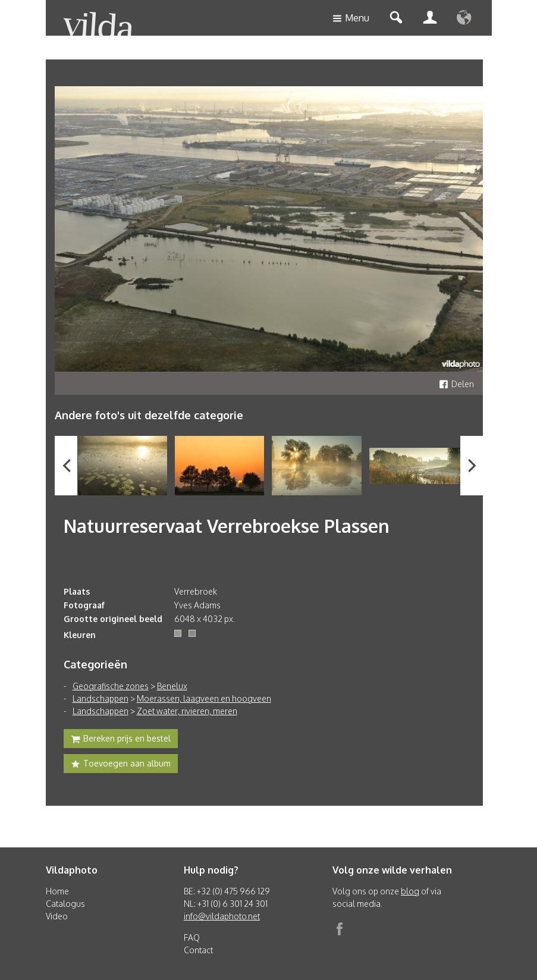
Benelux (172, 686)
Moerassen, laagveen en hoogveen (204, 698)
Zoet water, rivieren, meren (187, 711)
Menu (351, 19)
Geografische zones (111, 686)
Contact (198, 950)
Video (57, 916)
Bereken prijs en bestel (121, 740)
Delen (456, 384)
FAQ (192, 937)
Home (57, 891)
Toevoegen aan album (121, 765)
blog (410, 891)
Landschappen (101, 698)
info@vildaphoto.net (222, 916)
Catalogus (65, 904)
